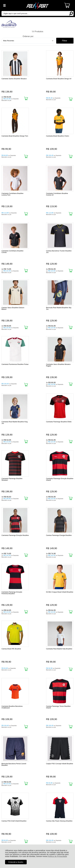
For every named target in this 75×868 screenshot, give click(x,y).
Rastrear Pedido (16, 779)
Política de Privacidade (57, 856)
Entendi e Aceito (16, 862)
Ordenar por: (28, 36)
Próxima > (41, 725)
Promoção (56, 596)
